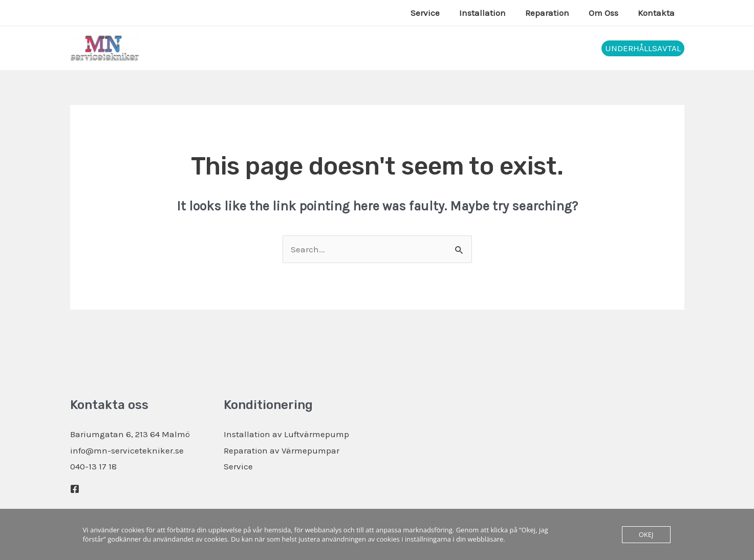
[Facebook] (75, 489)
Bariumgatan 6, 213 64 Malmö (130, 434)
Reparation (552, 13)
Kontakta (657, 13)
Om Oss (607, 13)
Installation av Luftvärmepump (286, 434)
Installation (490, 13)
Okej (646, 534)
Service (434, 13)
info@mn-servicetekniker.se (127, 450)
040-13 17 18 (93, 466)
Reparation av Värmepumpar (282, 450)
